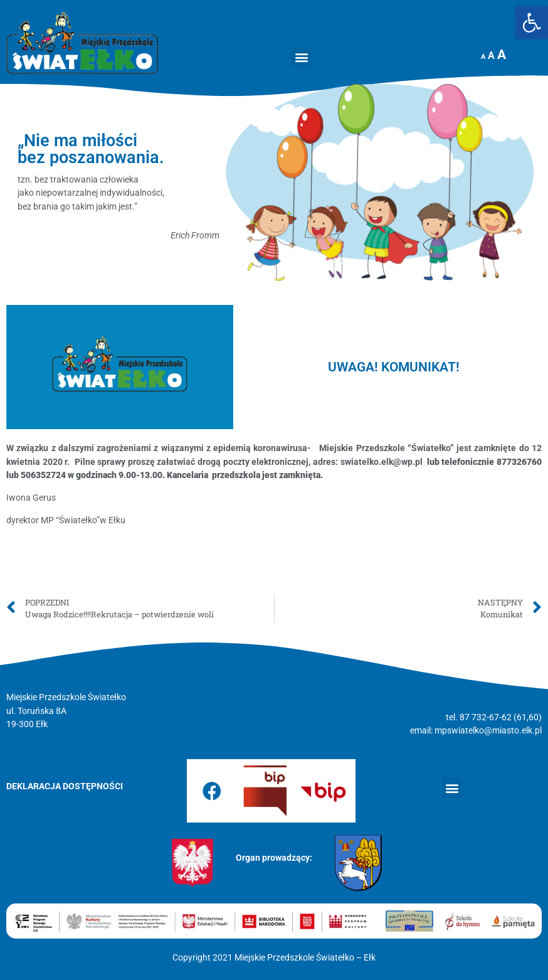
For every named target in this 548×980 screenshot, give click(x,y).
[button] (301, 57)
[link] (532, 23)
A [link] (483, 57)
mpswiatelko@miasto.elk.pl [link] (488, 731)
